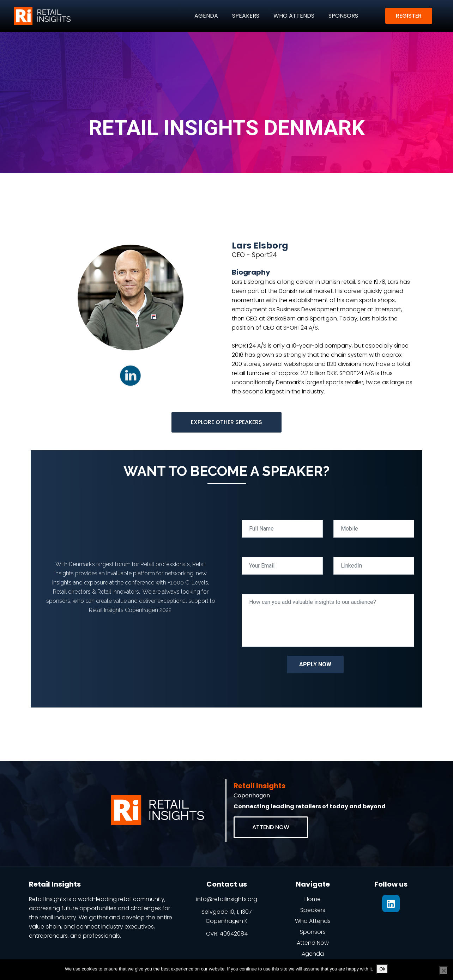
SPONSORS (343, 16)
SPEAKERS (246, 16)
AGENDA (206, 16)
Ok (382, 969)
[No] (443, 970)
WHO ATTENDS (294, 16)
